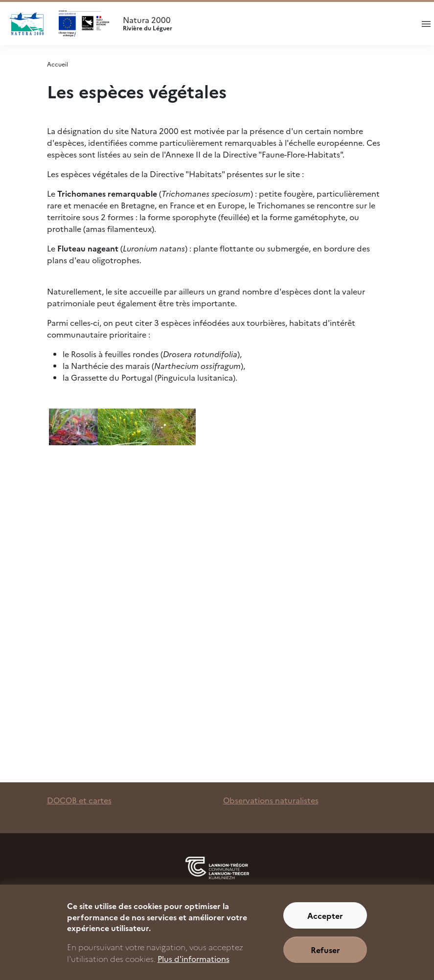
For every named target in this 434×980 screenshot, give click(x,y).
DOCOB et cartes (79, 800)
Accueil (57, 64)
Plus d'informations (194, 966)
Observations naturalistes (271, 800)
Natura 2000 (264, 23)
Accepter (325, 923)
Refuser (325, 957)
